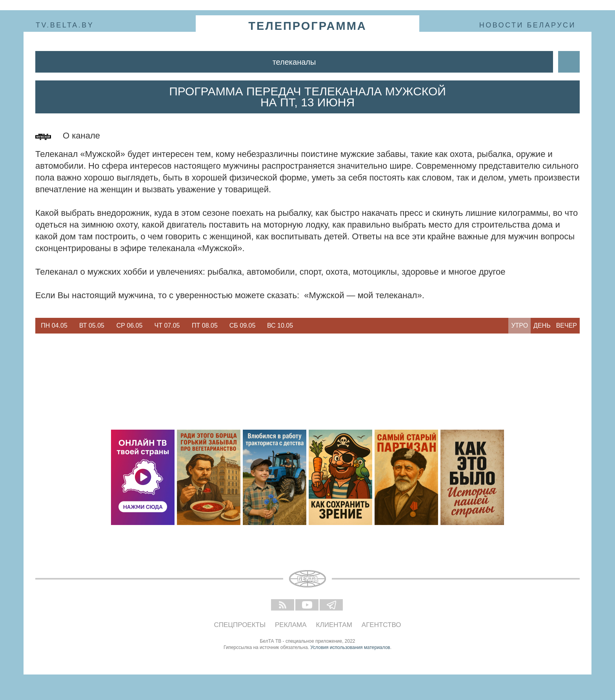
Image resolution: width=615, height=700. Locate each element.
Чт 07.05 (167, 325)
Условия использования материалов (350, 647)
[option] (54, 326)
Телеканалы (294, 62)
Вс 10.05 (280, 325)
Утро (519, 325)
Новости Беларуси (528, 25)
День (542, 325)
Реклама (291, 625)
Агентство (381, 625)
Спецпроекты (240, 625)
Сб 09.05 (243, 325)
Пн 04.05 (54, 325)
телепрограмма (307, 26)
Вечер (567, 325)
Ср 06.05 (130, 325)
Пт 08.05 (205, 325)
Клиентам (334, 625)
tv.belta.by (65, 25)
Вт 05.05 (92, 325)
